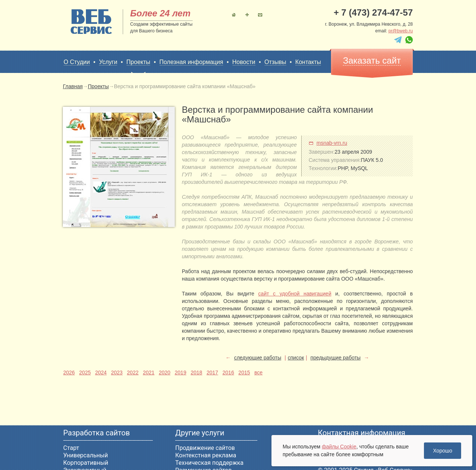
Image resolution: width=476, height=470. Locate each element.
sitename (91, 22)
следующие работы (258, 358)
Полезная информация (192, 62)
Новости (244, 62)
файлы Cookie (339, 447)
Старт (71, 448)
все (258, 373)
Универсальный (86, 455)
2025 (85, 373)
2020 (165, 373)
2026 (69, 373)
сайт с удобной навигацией (295, 294)
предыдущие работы (336, 358)
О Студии (77, 62)
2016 (228, 373)
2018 (197, 373)
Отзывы (275, 62)
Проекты (138, 62)
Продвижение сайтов (205, 448)
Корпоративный (86, 463)
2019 (181, 373)
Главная (234, 15)
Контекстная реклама (206, 455)
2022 (133, 373)
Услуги (108, 62)
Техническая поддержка (209, 463)
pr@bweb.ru (401, 31)
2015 (244, 373)
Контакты (260, 15)
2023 (117, 373)
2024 (101, 373)
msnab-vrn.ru (332, 143)
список (296, 358)
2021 (149, 373)
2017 (212, 373)
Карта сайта (247, 15)
